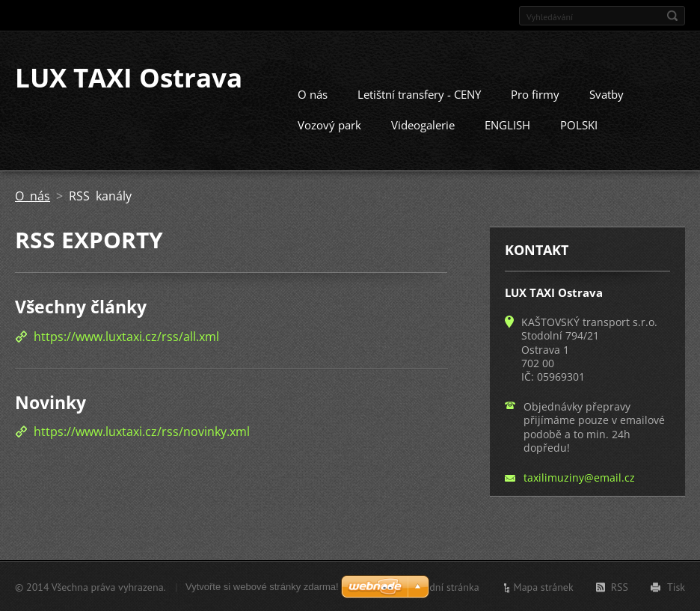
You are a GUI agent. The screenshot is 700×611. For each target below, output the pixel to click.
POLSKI (579, 124)
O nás (313, 93)
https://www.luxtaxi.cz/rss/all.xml (126, 336)
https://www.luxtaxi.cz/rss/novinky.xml (142, 431)
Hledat (672, 16)
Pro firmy (535, 93)
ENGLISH (507, 124)
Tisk (676, 586)
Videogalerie (423, 124)
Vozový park (329, 124)
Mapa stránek (544, 586)
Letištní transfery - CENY (419, 93)
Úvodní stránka (446, 586)
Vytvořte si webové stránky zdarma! (262, 586)
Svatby (607, 93)
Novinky (50, 402)
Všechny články (81, 306)
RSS (620, 586)
